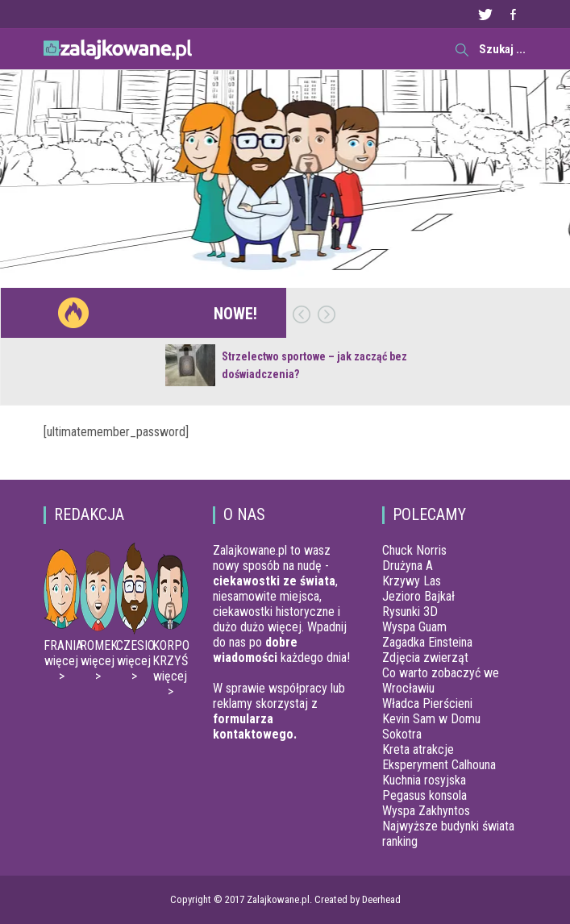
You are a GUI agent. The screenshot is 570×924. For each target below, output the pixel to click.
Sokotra (402, 734)
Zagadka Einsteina (427, 642)
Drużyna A (408, 566)
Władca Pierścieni (427, 703)
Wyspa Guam (414, 627)
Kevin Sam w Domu (431, 719)
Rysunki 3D (410, 612)
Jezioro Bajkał (418, 596)
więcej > (61, 668)
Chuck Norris (414, 550)
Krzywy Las (412, 581)
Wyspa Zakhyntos (426, 811)
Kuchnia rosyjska (424, 780)
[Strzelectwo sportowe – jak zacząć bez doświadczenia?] (190, 365)
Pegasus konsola (424, 795)
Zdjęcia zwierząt (425, 658)
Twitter (485, 14)
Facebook (513, 14)
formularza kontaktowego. (255, 726)
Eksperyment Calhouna (439, 765)
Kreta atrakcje (418, 749)
